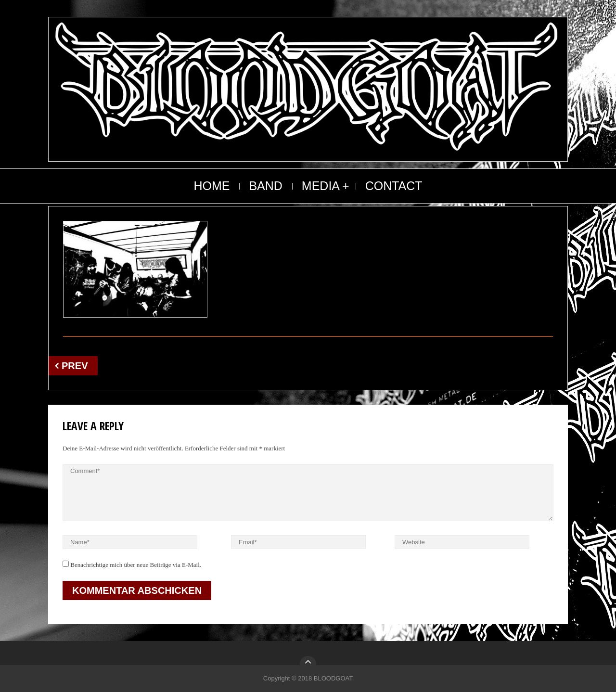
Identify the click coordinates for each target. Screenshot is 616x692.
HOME (212, 186)
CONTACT (394, 186)
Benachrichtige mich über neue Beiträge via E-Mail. (136, 565)
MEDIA (321, 186)
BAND (265, 186)
